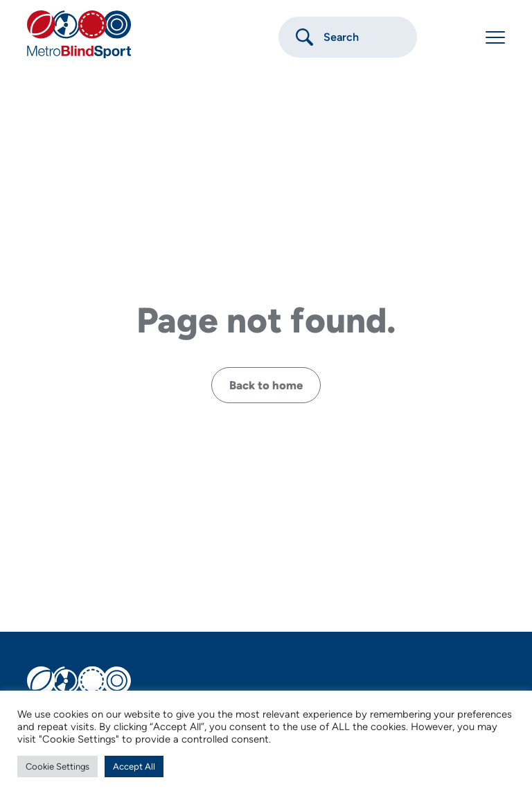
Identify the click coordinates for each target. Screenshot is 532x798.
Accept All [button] (134, 766)
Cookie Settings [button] (57, 766)
